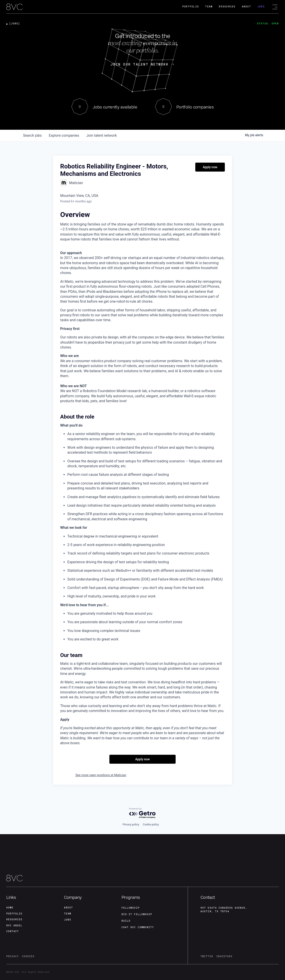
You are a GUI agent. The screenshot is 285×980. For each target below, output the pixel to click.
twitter (207, 956)
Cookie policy (151, 823)
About (246, 7)
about (68, 906)
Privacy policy (131, 823)
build (126, 920)
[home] (14, 7)
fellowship (131, 906)
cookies (28, 956)
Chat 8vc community (138, 926)
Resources (227, 7)
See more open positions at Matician (101, 775)
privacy (13, 956)
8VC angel (14, 925)
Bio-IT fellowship (137, 913)
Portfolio (191, 7)
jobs (32, 135)
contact (13, 931)
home (10, 906)
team (68, 912)
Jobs (261, 7)
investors (224, 956)
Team (209, 7)
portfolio (14, 912)
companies (64, 135)
